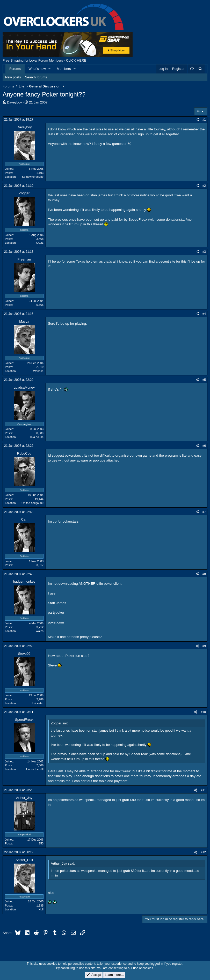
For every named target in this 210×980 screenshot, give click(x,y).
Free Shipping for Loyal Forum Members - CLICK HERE (44, 60)
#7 (204, 512)
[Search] (200, 69)
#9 (204, 646)
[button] (50, 69)
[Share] (197, 120)
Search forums (36, 77)
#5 (204, 380)
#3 (204, 252)
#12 (203, 852)
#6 (204, 446)
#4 (204, 314)
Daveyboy (15, 102)
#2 (204, 186)
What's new (37, 69)
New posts (13, 77)
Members (64, 69)
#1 (204, 120)
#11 (203, 790)
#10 (203, 712)
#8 (204, 574)
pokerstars (73, 455)
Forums (15, 69)
